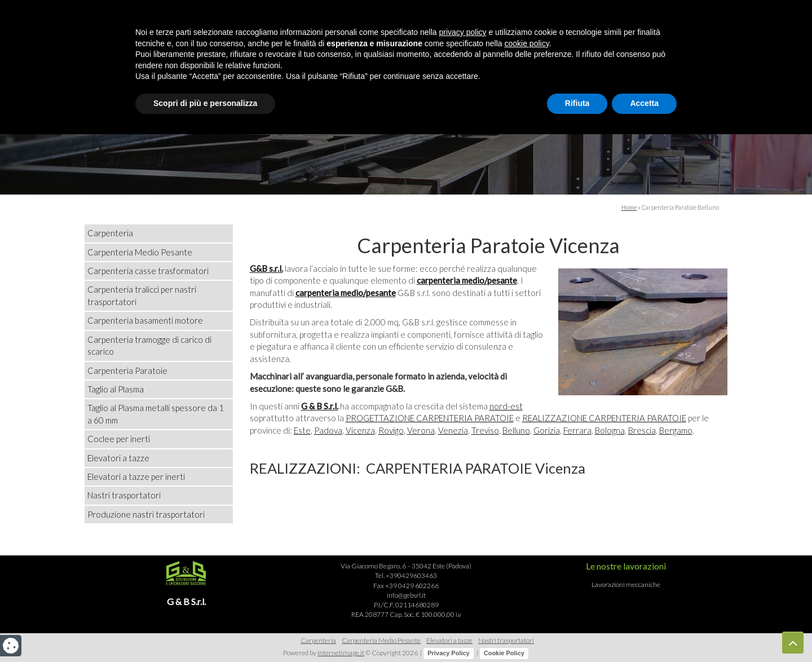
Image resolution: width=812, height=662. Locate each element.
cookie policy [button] (527, 571)
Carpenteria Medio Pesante (140, 252)
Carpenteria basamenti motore (145, 320)
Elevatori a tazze (118, 458)
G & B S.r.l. (320, 406)
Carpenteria (110, 233)
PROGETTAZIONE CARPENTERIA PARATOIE (430, 418)
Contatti (561, 97)
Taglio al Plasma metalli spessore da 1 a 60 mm (156, 414)
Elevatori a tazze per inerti (136, 476)
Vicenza (360, 430)
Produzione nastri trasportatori (146, 514)
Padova (328, 430)
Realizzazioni (385, 97)
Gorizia (547, 430)
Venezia (453, 430)
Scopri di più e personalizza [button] (205, 631)
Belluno (516, 430)
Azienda (302, 97)
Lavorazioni (479, 97)
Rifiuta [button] (577, 631)
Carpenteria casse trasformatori (148, 271)
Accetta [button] (644, 631)
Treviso (485, 430)
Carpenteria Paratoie (127, 370)
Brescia (642, 430)
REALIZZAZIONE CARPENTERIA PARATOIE (604, 418)
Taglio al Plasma (116, 389)
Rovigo (391, 430)
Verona (421, 430)
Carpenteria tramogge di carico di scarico (149, 345)
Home (238, 97)
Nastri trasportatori (124, 495)
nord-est (506, 406)
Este (302, 430)
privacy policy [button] (463, 560)
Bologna (610, 430)
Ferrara (577, 430)
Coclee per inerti (119, 439)
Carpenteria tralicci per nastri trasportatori (142, 295)
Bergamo (676, 430)
